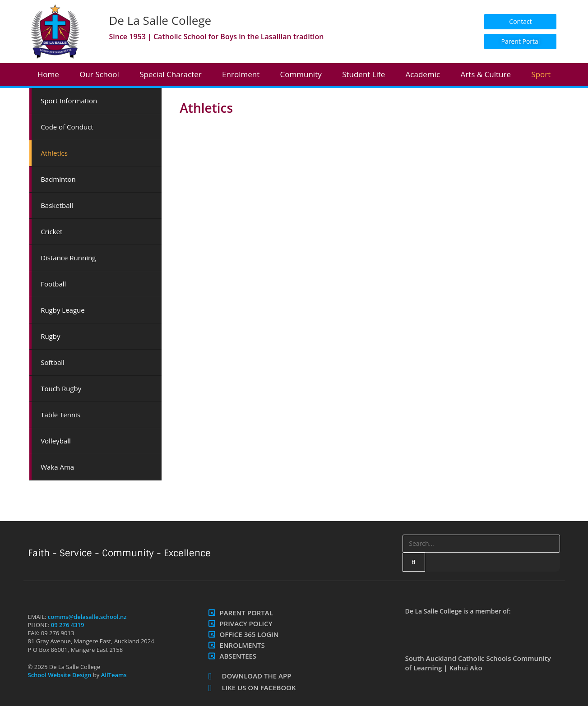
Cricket (51, 231)
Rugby (50, 336)
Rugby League (63, 310)
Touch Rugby (61, 388)
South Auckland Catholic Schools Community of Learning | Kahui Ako (478, 663)
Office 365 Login (249, 634)
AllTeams (113, 675)
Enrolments (242, 645)
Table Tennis (60, 415)
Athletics (54, 153)
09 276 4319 (68, 625)
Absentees (238, 656)
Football (53, 284)
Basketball (57, 205)
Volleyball (56, 441)
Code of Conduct (67, 127)
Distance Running (68, 258)
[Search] (414, 562)
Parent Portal (246, 613)
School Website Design (60, 675)
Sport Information (69, 101)
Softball (53, 362)
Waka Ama (57, 467)
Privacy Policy (246, 623)
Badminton (58, 179)
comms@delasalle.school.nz (87, 617)
